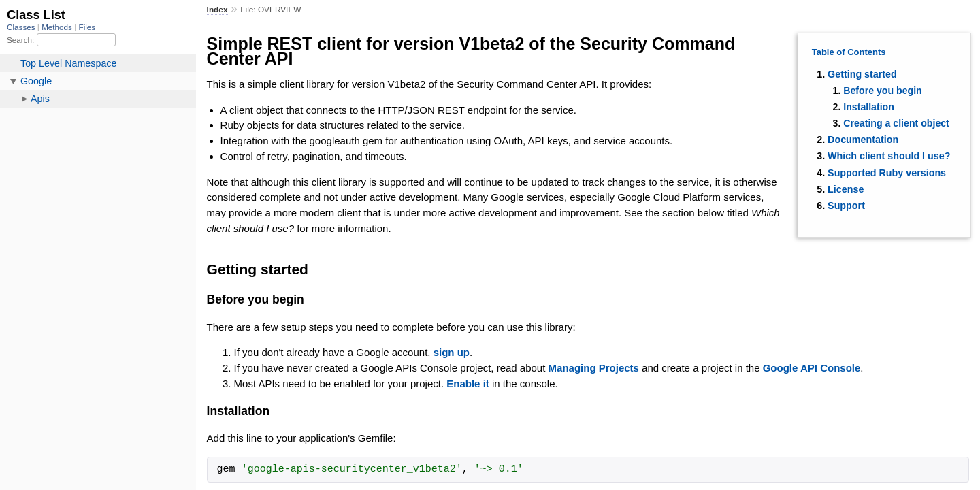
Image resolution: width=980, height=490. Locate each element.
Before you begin (883, 91)
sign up (452, 352)
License (846, 189)
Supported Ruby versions (887, 173)
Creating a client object (896, 123)
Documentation (863, 140)
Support (846, 206)
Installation (869, 107)
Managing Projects (594, 368)
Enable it (468, 383)
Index (217, 10)
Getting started (862, 74)
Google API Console (812, 368)
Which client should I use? (889, 156)
